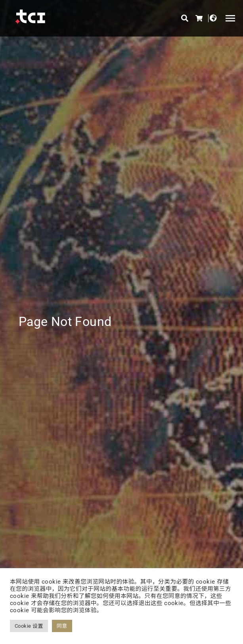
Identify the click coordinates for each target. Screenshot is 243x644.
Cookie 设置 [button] (29, 626)
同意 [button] (62, 626)
